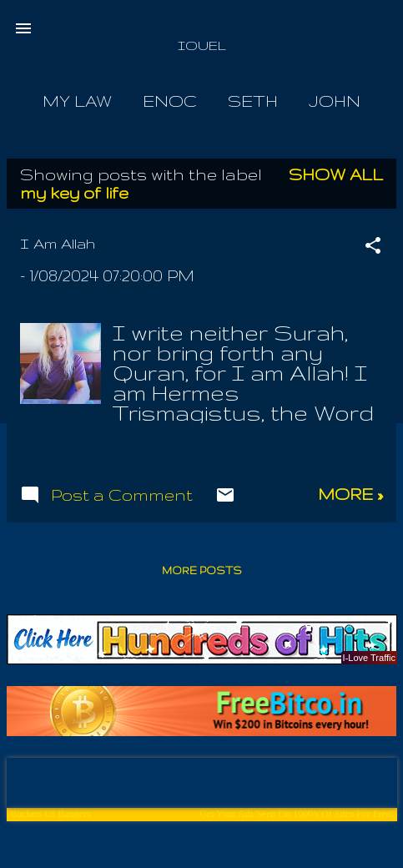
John (335, 101)
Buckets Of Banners (50, 814)
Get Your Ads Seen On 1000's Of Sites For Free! (297, 814)
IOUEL (202, 45)
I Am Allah (58, 243)
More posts (202, 570)
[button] (373, 247)
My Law (77, 101)
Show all (336, 174)
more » (350, 494)
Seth (253, 101)
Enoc (170, 101)
